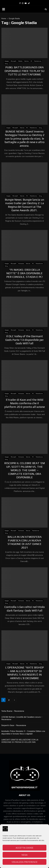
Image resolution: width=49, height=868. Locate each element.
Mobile (20, 61)
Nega (24, 855)
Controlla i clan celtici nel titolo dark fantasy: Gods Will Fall (25, 609)
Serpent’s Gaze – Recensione (14, 725)
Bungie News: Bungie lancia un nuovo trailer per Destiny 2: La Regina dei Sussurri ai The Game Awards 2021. (24, 205)
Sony (6, 64)
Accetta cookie (24, 848)
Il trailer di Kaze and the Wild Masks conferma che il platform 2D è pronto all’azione (25, 403)
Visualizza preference (25, 862)
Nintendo (21, 263)
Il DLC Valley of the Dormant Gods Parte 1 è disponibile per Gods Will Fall (24, 340)
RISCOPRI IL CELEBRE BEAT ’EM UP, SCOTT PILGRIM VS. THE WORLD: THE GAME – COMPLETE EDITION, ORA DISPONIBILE (25, 470)
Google (7, 61)
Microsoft (14, 61)
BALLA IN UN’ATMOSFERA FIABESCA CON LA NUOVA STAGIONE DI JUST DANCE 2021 (25, 542)
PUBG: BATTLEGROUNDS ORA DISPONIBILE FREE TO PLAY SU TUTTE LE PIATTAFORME (24, 71)
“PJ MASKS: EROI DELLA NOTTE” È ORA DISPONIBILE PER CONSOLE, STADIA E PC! (25, 273)
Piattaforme (38, 61)
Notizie (26, 61)
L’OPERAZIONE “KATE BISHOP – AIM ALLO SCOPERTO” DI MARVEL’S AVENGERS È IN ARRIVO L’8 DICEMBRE (24, 673)
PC (31, 61)
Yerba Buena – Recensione (13, 711)
